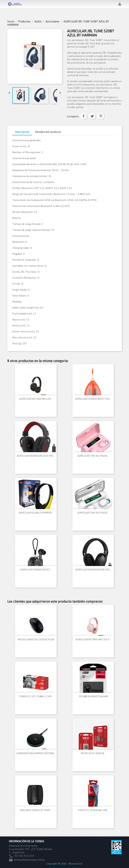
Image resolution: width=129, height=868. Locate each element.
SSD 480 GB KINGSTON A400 (93, 696)
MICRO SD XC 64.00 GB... (93, 753)
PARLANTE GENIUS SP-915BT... (36, 810)
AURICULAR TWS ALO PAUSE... (93, 456)
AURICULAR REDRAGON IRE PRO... (93, 570)
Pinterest (101, 116)
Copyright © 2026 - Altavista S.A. (64, 864)
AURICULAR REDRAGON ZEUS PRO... (36, 456)
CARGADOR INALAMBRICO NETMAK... (36, 753)
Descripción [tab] (22, 132)
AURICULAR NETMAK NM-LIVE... (36, 399)
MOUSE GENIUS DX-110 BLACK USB (36, 640)
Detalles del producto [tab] (48, 132)
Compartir (84, 116)
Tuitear (92, 116)
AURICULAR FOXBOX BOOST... (36, 570)
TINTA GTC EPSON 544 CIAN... (93, 810)
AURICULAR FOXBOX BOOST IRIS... (93, 399)
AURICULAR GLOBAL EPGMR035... (36, 513)
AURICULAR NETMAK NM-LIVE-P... (93, 640)
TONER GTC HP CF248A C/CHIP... (36, 696)
